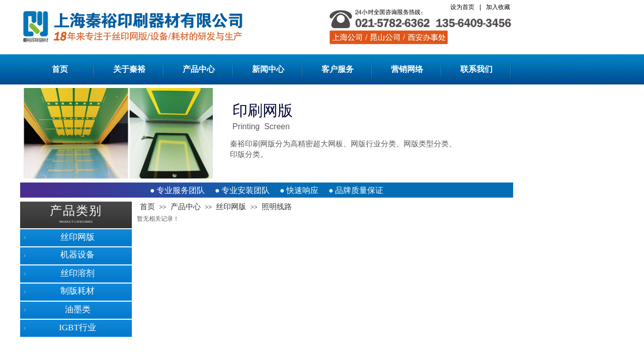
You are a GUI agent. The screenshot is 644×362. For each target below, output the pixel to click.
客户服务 (338, 69)
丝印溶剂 (77, 273)
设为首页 (462, 7)
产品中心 (199, 69)
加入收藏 (498, 7)
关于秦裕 (129, 69)
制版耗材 (77, 291)
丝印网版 (231, 207)
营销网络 (407, 69)
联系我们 (476, 69)
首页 (60, 69)
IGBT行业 (77, 328)
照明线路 (277, 207)
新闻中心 (268, 69)
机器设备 (77, 255)
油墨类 (78, 309)
